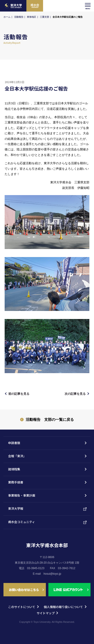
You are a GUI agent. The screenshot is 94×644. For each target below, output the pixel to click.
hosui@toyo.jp (52, 574)
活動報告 (19, 17)
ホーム (7, 17)
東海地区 (31, 17)
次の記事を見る (75, 394)
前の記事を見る (19, 394)
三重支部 (44, 17)
